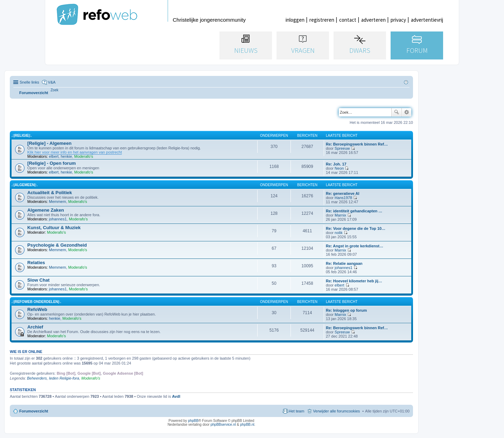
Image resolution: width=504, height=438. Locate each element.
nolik (339, 233)
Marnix (340, 215)
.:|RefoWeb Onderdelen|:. (36, 302)
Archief (35, 327)
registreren (322, 20)
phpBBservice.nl (223, 425)
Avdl (176, 396)
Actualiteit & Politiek (50, 193)
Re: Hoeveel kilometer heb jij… (354, 281)
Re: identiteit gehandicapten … (354, 211)
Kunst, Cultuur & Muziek (54, 228)
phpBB (193, 421)
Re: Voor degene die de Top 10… (356, 228)
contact (348, 20)
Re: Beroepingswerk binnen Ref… (357, 144)
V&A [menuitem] (52, 82)
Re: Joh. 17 (336, 164)
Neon (339, 168)
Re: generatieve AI (343, 193)
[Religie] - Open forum (51, 163)
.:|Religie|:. (22, 136)
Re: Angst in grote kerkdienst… (355, 246)
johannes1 (58, 219)
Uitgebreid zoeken (407, 112)
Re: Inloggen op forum (346, 310)
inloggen (295, 20)
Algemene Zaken (46, 210)
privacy (398, 20)
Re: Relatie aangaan (344, 263)
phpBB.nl (247, 425)
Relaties (36, 263)
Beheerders (37, 378)
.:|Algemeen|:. (24, 185)
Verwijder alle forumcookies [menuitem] (336, 411)
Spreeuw (342, 148)
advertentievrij (427, 20)
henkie (66, 156)
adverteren (373, 20)
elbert (54, 156)
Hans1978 (343, 198)
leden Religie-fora (64, 378)
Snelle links (29, 82)
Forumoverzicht (34, 411)
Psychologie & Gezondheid (57, 245)
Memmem (58, 202)
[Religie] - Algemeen (49, 143)
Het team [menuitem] (297, 411)
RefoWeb (37, 309)
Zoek (397, 112)
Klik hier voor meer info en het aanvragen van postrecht (75, 152)
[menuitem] (55, 90)
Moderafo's (84, 156)
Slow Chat (38, 280)
